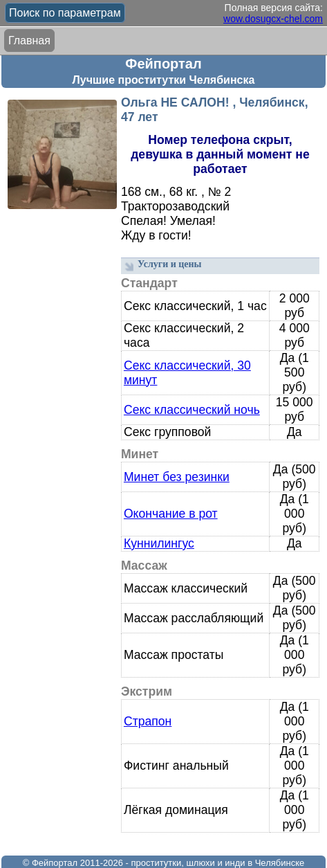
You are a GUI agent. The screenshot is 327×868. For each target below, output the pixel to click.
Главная (29, 40)
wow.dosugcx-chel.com (273, 19)
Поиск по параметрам (65, 13)
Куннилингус (159, 543)
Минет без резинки (177, 477)
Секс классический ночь (192, 410)
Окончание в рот (171, 514)
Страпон (148, 721)
